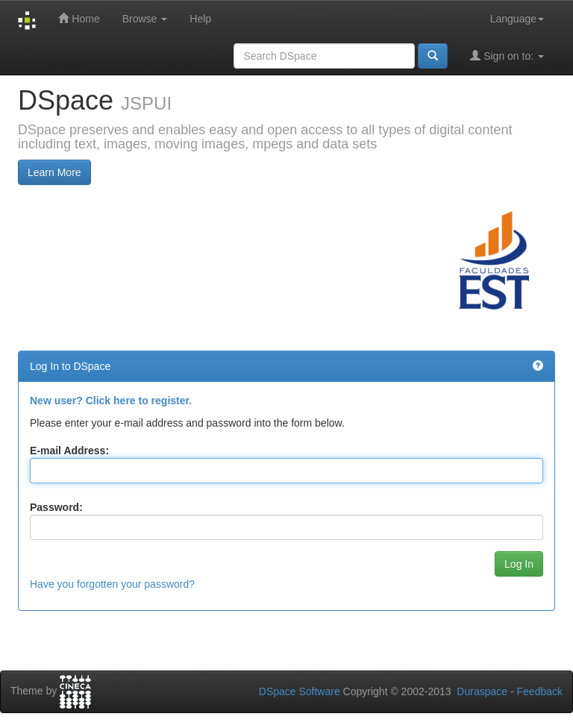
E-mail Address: (69, 451)
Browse (145, 19)
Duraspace (482, 691)
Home (79, 18)
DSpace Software (300, 691)
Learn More (54, 172)
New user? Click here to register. (111, 401)
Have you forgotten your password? (112, 584)
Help (200, 19)
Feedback (540, 691)
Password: (56, 507)
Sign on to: (507, 56)
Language (517, 19)
